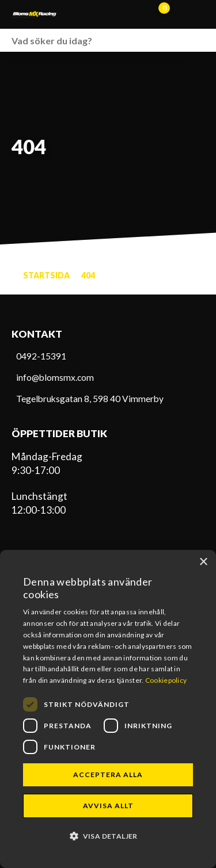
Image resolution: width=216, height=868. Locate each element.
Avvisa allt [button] (108, 806)
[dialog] (108, 709)
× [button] (203, 562)
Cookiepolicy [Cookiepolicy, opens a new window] (166, 680)
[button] (108, 835)
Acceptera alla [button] (108, 775)
